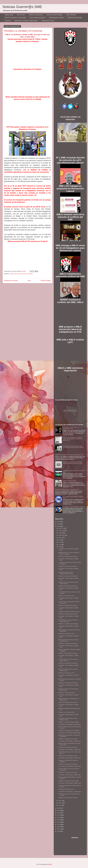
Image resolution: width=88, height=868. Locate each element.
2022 (59, 524)
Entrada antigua (46, 281)
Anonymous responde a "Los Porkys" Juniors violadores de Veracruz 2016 (73, 463)
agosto (60, 538)
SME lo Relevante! (71, 15)
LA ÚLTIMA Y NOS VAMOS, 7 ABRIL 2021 (70, 741)
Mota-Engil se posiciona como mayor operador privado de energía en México (73, 447)
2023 (59, 522)
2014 (59, 822)
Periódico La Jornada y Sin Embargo (68, 624)
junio (60, 542)
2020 (59, 808)
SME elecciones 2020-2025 (75, 18)
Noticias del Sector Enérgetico (55, 15)
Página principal (9, 15)
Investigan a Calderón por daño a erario (69, 612)
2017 (59, 815)
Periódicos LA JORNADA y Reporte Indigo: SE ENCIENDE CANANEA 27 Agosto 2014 (73, 439)
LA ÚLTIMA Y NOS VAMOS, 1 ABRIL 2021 (70, 792)
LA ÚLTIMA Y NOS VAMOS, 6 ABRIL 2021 (70, 750)
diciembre (61, 528)
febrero (61, 803)
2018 (59, 813)
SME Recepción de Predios (56, 18)
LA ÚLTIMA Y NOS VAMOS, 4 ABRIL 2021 (70, 766)
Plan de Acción (21, 15)
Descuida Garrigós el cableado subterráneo (67, 489)
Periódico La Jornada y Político (66, 693)
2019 (59, 810)
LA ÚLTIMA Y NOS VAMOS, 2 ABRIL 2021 (70, 783)
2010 (59, 831)
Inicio (29, 281)
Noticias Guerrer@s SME (22, 7)
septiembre (62, 535)
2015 (59, 820)
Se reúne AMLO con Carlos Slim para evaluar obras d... (68, 660)
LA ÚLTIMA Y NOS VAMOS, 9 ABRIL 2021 (70, 724)
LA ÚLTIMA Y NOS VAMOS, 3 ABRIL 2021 (70, 775)
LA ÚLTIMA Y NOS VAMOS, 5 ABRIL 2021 (70, 758)
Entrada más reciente (11, 281)
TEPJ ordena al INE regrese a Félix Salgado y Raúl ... (68, 719)
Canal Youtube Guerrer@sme (37, 18)
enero (60, 805)
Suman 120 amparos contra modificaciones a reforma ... (66, 573)
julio (60, 540)
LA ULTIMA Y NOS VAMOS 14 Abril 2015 (74, 507)
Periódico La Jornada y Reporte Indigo (68, 722)
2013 (59, 824)
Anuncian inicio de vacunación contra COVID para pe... (68, 583)
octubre (61, 533)
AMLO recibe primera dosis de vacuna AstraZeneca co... (68, 640)
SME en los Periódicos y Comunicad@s (15, 18)
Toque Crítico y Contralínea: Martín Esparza (26, 21)
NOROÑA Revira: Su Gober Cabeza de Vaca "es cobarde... (69, 553)
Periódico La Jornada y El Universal (68, 556)
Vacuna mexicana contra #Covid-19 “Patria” (21, 274)
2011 (59, 829)
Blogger (50, 864)
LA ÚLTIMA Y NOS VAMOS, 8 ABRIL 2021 (70, 733)
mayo (60, 545)
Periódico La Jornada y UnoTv (66, 596)
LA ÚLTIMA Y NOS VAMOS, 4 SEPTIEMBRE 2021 (71, 428)
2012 (59, 827)
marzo (60, 801)
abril (60, 547)
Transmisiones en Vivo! (48, 21)
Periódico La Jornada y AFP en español (69, 730)
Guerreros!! (8, 21)
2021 (59, 526)
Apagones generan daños (70, 481)
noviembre (61, 531)
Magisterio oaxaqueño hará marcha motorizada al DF (69, 455)
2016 (59, 817)
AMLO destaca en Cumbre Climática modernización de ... (68, 621)
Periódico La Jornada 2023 (36, 15)
